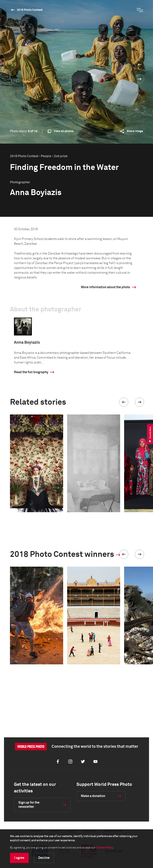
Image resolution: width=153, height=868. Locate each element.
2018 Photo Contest (30, 10)
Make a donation (93, 796)
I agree (19, 858)
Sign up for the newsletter (29, 805)
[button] (124, 402)
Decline (44, 858)
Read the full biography (31, 372)
